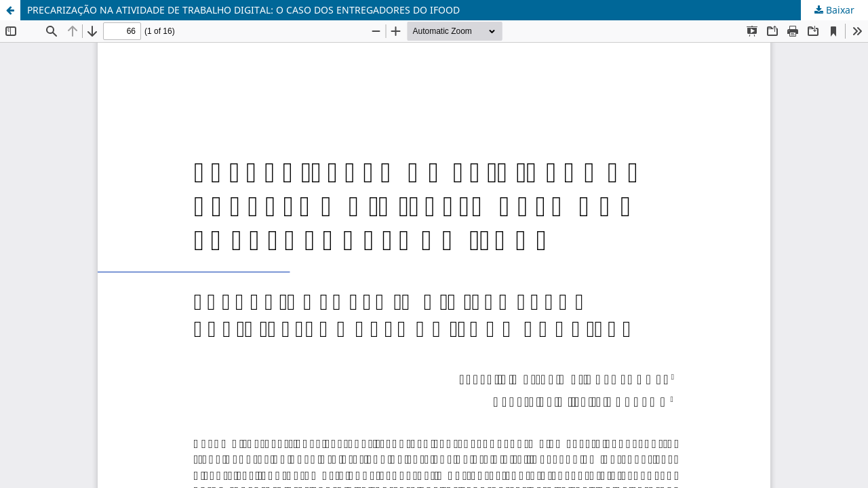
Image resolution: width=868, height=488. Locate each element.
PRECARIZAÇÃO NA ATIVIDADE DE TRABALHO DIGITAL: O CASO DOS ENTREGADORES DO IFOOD (243, 10)
